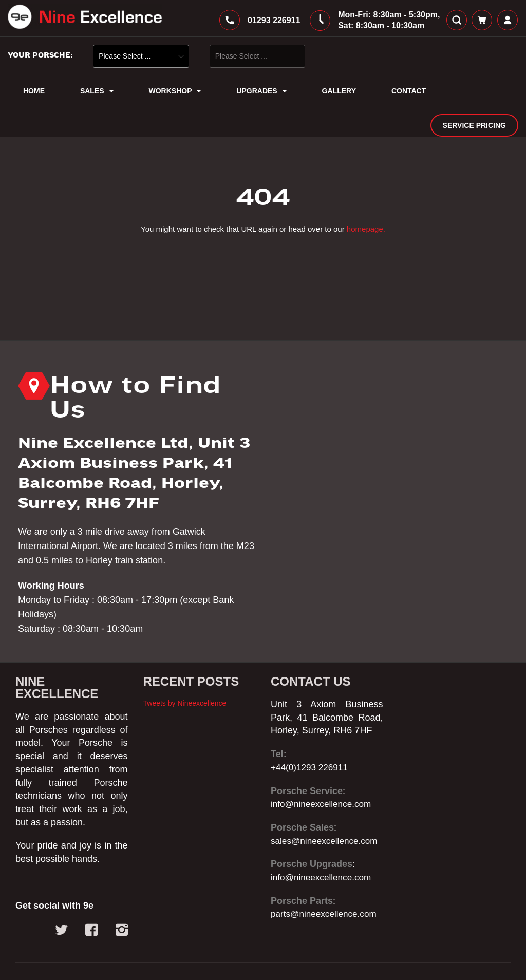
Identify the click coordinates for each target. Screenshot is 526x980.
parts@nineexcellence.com (326, 888)
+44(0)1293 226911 (311, 741)
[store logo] (85, 20)
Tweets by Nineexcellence (185, 677)
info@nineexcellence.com (323, 778)
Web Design (153, 963)
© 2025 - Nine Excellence (68, 963)
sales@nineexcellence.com (327, 815)
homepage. (366, 203)
